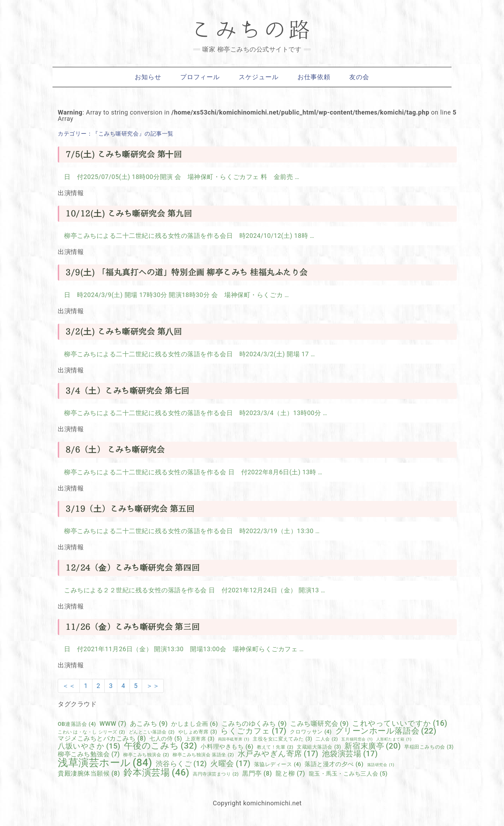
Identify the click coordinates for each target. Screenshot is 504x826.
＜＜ (69, 686)
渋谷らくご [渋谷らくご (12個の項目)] (181, 764)
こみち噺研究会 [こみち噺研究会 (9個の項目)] (319, 724)
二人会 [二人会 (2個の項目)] (327, 739)
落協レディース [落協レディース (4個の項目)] (278, 765)
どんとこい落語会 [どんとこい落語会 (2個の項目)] (152, 732)
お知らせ (148, 77)
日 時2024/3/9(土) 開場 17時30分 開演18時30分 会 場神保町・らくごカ (174, 295)
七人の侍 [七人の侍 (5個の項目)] (166, 739)
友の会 (359, 77)
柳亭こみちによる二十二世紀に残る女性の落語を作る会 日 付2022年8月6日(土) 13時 (191, 472)
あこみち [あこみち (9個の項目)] (149, 724)
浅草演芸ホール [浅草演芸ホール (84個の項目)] (105, 763)
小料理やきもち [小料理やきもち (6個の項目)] (227, 747)
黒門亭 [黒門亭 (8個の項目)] (257, 773)
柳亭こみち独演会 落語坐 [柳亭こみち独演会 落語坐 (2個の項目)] (203, 755)
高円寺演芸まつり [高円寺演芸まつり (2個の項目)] (216, 774)
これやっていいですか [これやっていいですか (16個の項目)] (400, 723)
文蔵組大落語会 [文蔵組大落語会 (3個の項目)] (319, 747)
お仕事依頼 (314, 77)
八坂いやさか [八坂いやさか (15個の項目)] (89, 746)
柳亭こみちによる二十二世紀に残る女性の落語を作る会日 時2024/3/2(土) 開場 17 (187, 354)
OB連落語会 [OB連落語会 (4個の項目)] (77, 724)
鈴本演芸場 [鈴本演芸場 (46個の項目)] (156, 772)
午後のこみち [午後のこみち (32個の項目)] (161, 746)
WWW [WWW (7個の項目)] (113, 724)
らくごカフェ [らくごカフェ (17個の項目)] (253, 731)
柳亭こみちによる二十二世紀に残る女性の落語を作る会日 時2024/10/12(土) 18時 (187, 236)
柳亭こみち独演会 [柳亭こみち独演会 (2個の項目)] (146, 755)
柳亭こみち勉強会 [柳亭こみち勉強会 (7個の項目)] (89, 755)
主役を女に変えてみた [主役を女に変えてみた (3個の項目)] (282, 739)
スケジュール (258, 77)
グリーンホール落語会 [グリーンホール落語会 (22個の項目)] (386, 731)
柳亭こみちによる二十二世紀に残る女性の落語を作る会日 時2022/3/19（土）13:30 (190, 531)
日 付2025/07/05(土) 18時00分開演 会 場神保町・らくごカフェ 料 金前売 (179, 177)
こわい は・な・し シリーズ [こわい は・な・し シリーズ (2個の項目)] (92, 732)
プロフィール (200, 77)
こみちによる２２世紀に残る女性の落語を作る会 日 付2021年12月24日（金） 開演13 (192, 590)
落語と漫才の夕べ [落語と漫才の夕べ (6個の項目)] (334, 764)
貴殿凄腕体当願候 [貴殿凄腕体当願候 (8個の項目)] (89, 773)
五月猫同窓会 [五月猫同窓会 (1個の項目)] (357, 740)
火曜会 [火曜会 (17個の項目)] (230, 764)
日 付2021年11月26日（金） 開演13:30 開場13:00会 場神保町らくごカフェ (182, 649)
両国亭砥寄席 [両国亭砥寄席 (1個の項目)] (234, 740)
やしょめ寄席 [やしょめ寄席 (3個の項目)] (198, 732)
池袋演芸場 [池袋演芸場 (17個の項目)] (350, 754)
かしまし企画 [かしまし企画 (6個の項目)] (194, 724)
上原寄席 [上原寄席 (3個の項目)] (200, 739)
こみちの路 (252, 30)
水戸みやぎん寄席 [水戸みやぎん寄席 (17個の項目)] (278, 754)
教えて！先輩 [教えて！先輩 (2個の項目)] (275, 747)
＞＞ (153, 686)
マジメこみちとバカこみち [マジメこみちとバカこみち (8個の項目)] (102, 738)
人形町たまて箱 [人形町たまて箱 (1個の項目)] (394, 740)
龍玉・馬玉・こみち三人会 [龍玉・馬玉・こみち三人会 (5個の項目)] (348, 774)
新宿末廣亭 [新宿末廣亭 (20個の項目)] (373, 746)
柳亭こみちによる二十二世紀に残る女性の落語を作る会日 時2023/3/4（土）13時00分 (193, 413)
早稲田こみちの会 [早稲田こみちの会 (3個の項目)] (429, 747)
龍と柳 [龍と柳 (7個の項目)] (290, 774)
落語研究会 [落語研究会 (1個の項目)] (381, 765)
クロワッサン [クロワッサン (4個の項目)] (311, 732)
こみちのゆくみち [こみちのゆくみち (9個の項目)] (254, 724)
